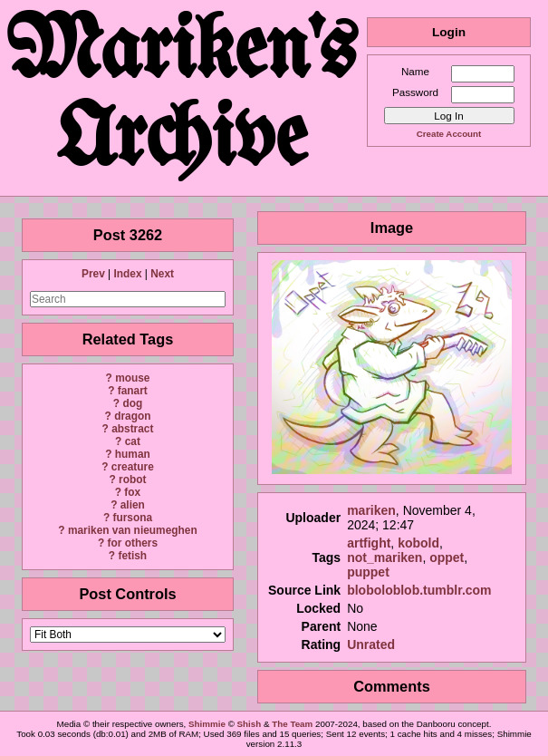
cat (133, 441)
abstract (132, 429)
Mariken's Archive (183, 98)
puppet (368, 572)
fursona (132, 518)
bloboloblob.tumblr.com (419, 590)
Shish (250, 724)
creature (133, 467)
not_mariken (385, 557)
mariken (371, 510)
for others (133, 543)
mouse (132, 378)
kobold (418, 543)
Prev (93, 274)
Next (162, 274)
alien (133, 505)
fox (132, 492)
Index (127, 274)
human (133, 454)
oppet (447, 557)
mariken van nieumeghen (133, 530)
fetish (132, 556)
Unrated (371, 645)
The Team (292, 724)
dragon (132, 416)
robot (132, 480)
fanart (133, 391)
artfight (369, 543)
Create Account (449, 134)
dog (132, 403)
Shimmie (207, 724)
